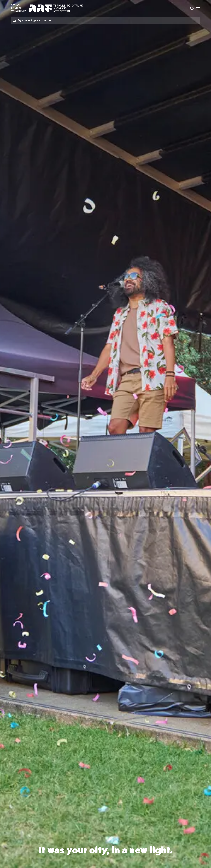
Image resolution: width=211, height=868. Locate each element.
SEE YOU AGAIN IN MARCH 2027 (18, 8)
